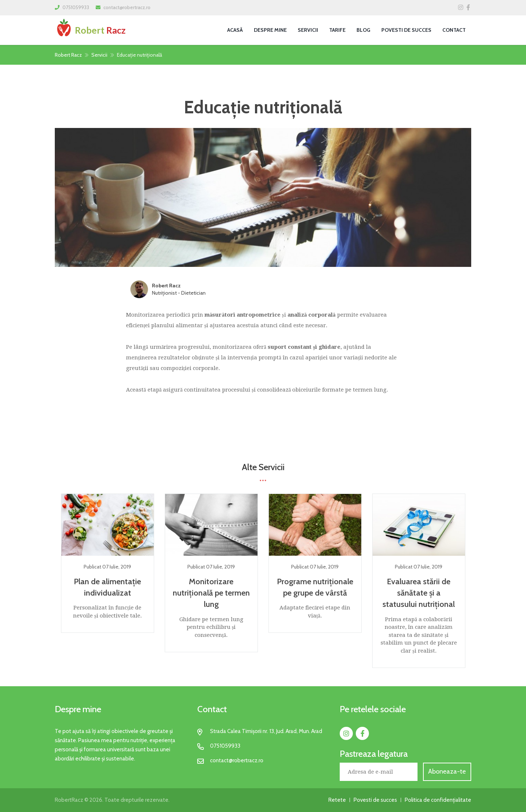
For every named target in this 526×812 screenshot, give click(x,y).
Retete (337, 800)
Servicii (308, 30)
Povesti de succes (406, 30)
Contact (454, 30)
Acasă (235, 30)
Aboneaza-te (447, 771)
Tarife (337, 30)
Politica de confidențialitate (438, 800)
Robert (90, 30)
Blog (363, 30)
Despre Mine (270, 30)
